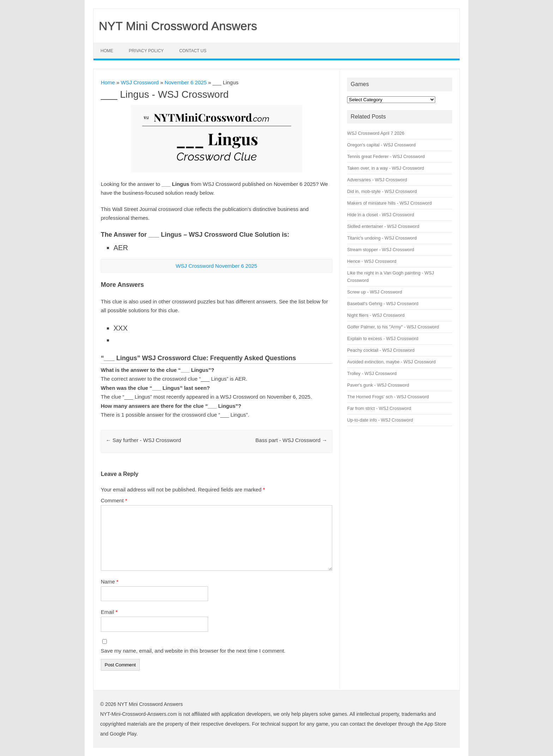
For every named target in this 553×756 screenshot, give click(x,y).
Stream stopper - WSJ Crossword (381, 250)
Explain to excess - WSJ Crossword (383, 338)
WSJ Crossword (140, 82)
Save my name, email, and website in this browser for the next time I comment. (193, 651)
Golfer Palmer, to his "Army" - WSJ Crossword (393, 327)
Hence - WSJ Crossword (372, 261)
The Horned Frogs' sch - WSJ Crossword (388, 397)
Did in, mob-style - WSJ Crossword (382, 191)
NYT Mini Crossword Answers (178, 26)
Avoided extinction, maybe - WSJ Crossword (391, 362)
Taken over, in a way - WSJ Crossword (385, 168)
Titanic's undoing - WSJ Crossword (382, 238)
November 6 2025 (186, 82)
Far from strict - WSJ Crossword (379, 408)
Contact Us (193, 51)
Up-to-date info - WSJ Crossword (380, 420)
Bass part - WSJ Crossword (291, 440)
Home (107, 51)
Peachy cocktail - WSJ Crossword (381, 350)
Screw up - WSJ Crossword (375, 292)
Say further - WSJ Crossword (143, 440)
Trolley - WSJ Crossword (372, 373)
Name (110, 582)
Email (109, 612)
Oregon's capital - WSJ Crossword (381, 145)
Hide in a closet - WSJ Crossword (381, 215)
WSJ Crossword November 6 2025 (216, 266)
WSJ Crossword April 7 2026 (376, 133)
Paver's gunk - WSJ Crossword (378, 385)
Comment (114, 500)
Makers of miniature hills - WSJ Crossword (389, 203)
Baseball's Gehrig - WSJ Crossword (383, 304)
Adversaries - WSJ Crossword (377, 180)
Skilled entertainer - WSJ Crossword (383, 226)
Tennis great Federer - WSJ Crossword (386, 156)
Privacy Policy (146, 51)
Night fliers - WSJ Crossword (376, 315)
